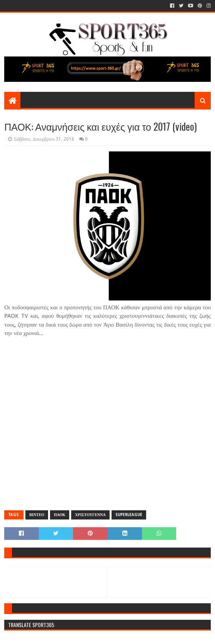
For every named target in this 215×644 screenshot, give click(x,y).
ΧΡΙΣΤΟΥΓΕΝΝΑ (90, 515)
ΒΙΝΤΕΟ (37, 515)
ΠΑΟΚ (60, 515)
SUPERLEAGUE (129, 515)
